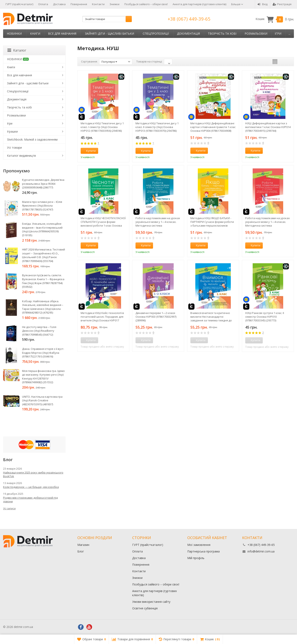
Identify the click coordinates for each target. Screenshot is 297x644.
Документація (188, 33)
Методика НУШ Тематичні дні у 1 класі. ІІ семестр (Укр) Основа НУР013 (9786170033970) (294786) (157, 127)
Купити (89, 151)
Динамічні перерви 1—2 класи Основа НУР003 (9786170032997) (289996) (156, 317)
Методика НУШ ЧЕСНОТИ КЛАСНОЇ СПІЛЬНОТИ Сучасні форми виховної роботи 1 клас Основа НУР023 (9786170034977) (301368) (103, 222)
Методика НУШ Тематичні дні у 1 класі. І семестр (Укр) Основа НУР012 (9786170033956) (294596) (102, 127)
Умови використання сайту (151, 602)
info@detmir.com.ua (261, 551)
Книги (35, 33)
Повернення (79, 4)
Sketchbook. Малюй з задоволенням (32, 139)
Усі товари (14, 147)
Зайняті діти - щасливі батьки (110, 33)
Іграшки (12, 131)
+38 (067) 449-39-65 (189, 19)
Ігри (278, 33)
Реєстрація (282, 4)
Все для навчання (62, 33)
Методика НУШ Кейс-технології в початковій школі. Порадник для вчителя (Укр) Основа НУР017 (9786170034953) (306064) (102, 317)
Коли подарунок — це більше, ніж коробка (31, 487)
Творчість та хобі (222, 33)
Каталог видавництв (21, 156)
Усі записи (9, 508)
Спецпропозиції (156, 33)
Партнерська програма (203, 551)
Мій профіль (196, 558)
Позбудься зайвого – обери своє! (146, 4)
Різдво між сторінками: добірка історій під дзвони (30, 499)
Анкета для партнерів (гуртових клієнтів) (199, 4)
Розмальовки (256, 33)
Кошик (275, 19)
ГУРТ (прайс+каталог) (19, 4)
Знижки (114, 4)
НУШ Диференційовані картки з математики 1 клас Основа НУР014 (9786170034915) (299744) (268, 127)
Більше (237, 4)
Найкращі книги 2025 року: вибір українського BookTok (33, 474)
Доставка (59, 4)
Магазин (83, 545)
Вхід (263, 4)
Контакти (98, 4)
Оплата (43, 4)
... (289, 33)
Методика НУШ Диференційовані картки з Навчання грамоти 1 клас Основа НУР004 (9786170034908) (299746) (213, 127)
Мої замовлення (199, 545)
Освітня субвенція (145, 608)
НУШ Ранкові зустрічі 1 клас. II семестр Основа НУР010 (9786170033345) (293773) (265, 317)
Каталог (17, 50)
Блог (81, 551)
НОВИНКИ (14, 33)
